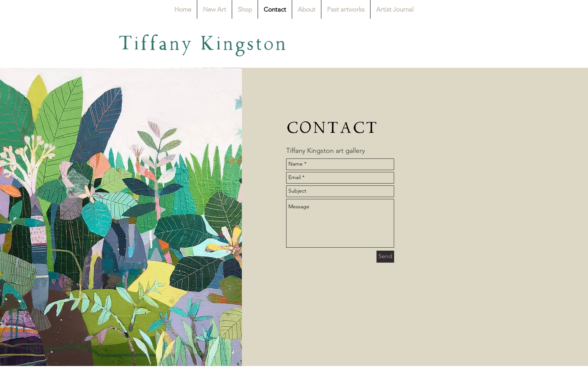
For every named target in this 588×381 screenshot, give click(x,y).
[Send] (385, 257)
